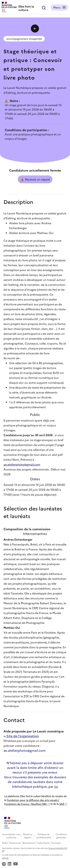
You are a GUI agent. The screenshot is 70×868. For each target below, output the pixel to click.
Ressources (15, 843)
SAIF (62, 804)
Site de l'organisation (21, 736)
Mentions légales (28, 836)
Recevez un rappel (35, 179)
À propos (56, 843)
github (5, 858)
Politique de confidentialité (44, 836)
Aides (5, 843)
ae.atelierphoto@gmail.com (22, 464)
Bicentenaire (29, 843)
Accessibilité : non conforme (11, 836)
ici (56, 786)
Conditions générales (61, 836)
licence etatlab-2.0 (58, 848)
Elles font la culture (26, 8)
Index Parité (43, 843)
